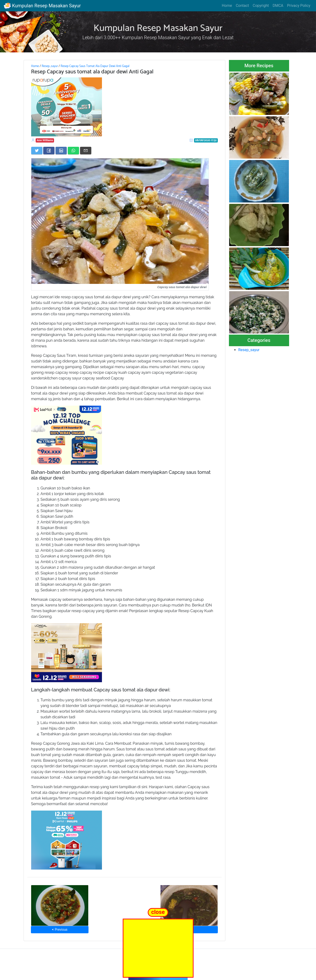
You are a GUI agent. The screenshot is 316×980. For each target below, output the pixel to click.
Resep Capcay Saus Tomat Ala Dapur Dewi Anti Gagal (95, 66)
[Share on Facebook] (49, 151)
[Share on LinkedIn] (61, 151)
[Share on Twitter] (37, 151)
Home (227, 6)
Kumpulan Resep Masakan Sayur (42, 6)
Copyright (261, 6)
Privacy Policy (299, 6)
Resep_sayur (50, 66)
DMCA (278, 6)
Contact (242, 6)
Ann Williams (45, 140)
